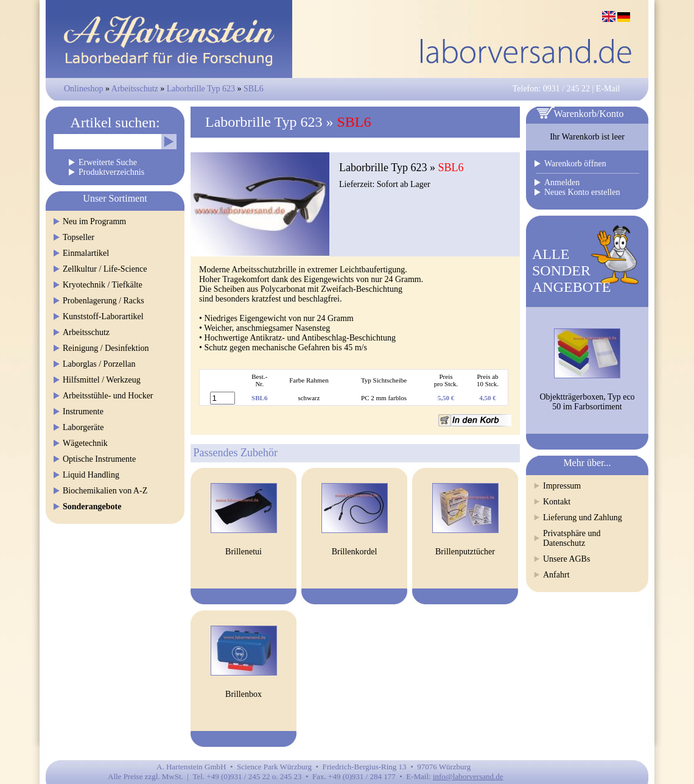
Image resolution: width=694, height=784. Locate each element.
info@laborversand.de (468, 776)
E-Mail (608, 89)
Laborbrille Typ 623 (201, 89)
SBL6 (254, 89)
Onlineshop (84, 89)
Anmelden (562, 182)
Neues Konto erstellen (582, 192)
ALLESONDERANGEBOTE (571, 270)
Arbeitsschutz (135, 89)
